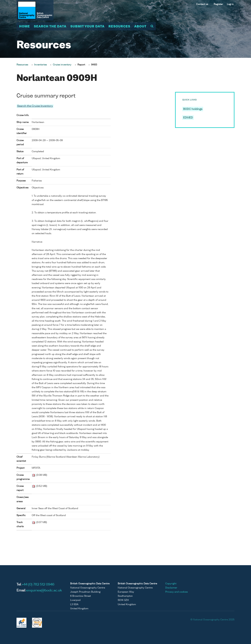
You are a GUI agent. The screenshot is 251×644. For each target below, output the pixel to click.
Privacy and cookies (177, 592)
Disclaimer (171, 588)
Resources (119, 27)
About (140, 27)
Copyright (171, 584)
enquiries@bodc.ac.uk (44, 590)
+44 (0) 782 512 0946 (38, 585)
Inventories (40, 65)
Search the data (50, 27)
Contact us (202, 4)
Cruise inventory (62, 65)
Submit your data (87, 27)
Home (25, 27)
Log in (230, 4)
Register (218, 4)
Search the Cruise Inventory (35, 106)
